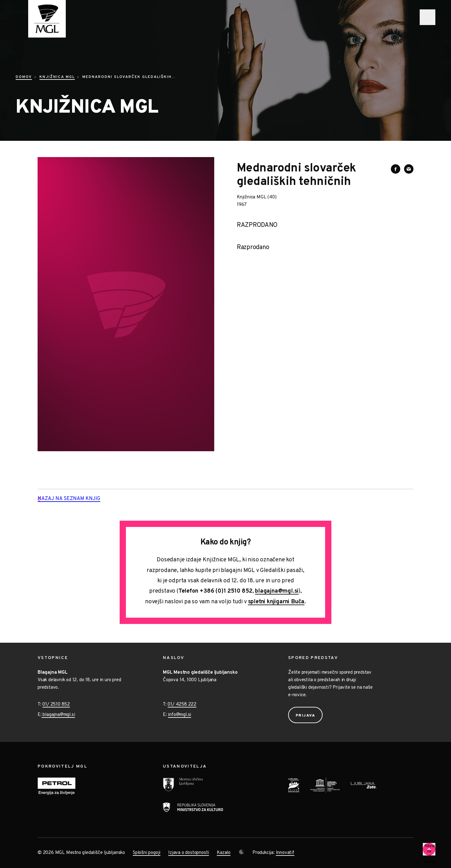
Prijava (306, 716)
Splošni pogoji (147, 853)
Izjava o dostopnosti (189, 853)
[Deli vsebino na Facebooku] (396, 169)
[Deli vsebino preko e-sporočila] (409, 169)
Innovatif (285, 853)
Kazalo (224, 853)
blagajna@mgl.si (277, 591)
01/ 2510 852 (56, 705)
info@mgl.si (179, 715)
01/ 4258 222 (182, 705)
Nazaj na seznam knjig (79, 499)
